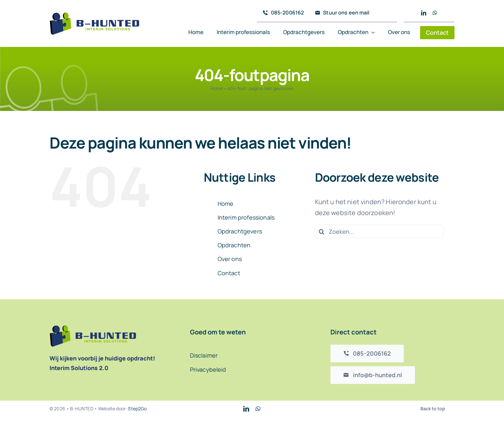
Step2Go (137, 409)
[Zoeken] (322, 232)
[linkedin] (424, 13)
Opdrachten (234, 245)
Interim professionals (246, 217)
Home (216, 88)
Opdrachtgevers (240, 231)
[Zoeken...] (379, 232)
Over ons (230, 259)
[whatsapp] (435, 13)
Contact (229, 273)
